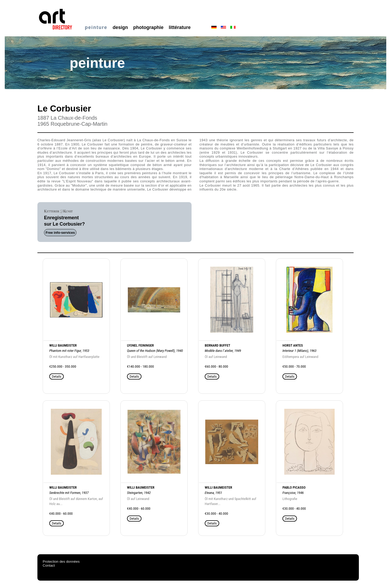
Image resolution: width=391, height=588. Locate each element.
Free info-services (60, 233)
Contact (49, 565)
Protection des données (61, 562)
